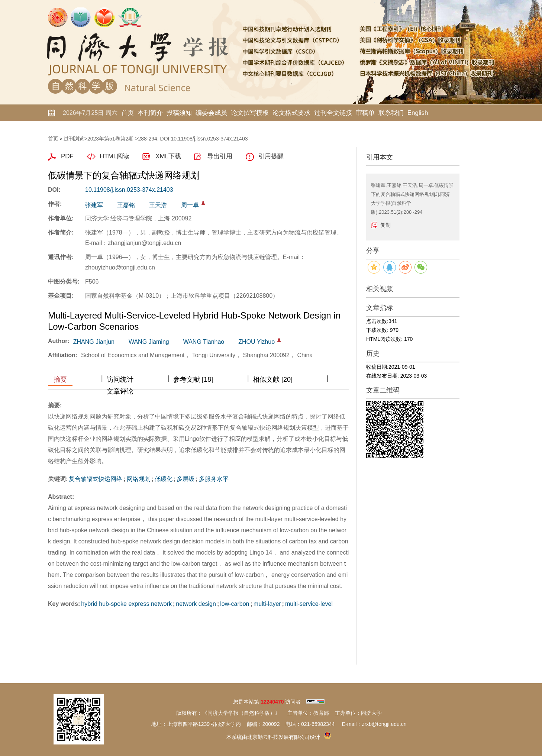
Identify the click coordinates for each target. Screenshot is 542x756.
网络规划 (139, 479)
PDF (67, 156)
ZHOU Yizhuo (257, 342)
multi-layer (267, 604)
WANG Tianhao (204, 342)
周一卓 (190, 205)
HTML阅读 (114, 156)
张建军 (94, 205)
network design (196, 604)
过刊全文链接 (333, 113)
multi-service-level (309, 604)
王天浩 (158, 205)
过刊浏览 (74, 139)
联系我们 (391, 113)
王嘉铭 (126, 205)
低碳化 (164, 479)
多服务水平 (214, 479)
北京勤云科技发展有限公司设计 (284, 737)
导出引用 (220, 156)
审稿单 (365, 113)
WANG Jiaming (149, 342)
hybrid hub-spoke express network (126, 604)
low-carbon (235, 604)
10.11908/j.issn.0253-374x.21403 (129, 190)
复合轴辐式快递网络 (96, 479)
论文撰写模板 (250, 113)
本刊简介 (150, 113)
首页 (128, 113)
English (418, 113)
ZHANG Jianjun (94, 342)
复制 (385, 225)
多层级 (185, 479)
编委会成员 (211, 113)
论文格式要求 (291, 113)
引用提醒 (271, 156)
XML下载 (168, 156)
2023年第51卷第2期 (111, 139)
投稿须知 (179, 113)
